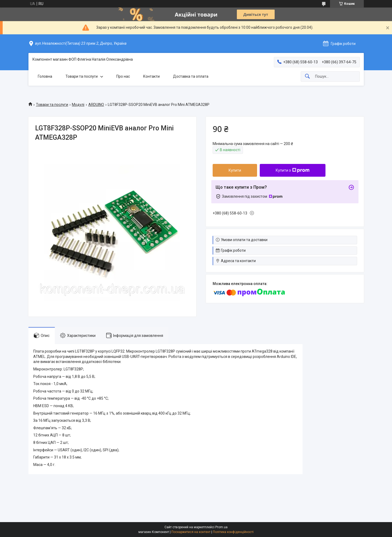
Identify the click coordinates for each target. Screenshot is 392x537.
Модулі (78, 105)
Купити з (293, 170)
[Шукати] (307, 77)
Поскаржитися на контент (191, 532)
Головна (45, 76)
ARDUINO (96, 105)
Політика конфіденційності (233, 532)
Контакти (151, 76)
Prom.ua (221, 527)
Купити (235, 170)
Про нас (123, 76)
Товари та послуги (82, 76)
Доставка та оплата (191, 76)
